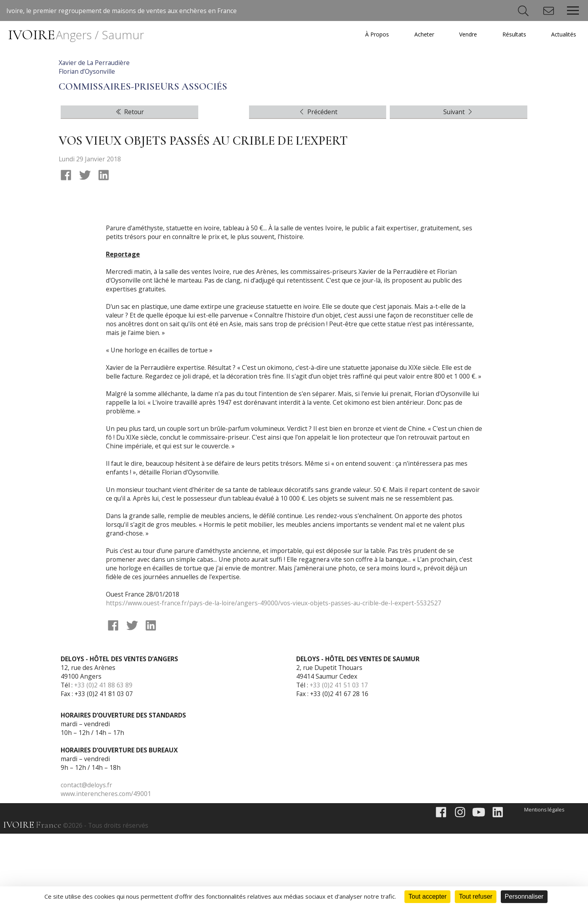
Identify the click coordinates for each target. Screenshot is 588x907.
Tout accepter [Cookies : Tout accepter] (427, 896)
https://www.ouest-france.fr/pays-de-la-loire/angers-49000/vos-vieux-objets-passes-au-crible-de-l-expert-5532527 (276, 674)
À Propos (372, 34)
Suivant (459, 172)
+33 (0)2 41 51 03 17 (339, 758)
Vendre (465, 34)
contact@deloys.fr (87, 857)
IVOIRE (77, 35)
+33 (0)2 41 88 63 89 (104, 758)
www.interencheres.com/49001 (106, 866)
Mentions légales (544, 882)
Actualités (563, 34)
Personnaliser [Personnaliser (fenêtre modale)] (524, 896)
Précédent (318, 172)
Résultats (512, 34)
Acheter (420, 34)
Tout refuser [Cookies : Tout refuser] (475, 896)
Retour (129, 172)
